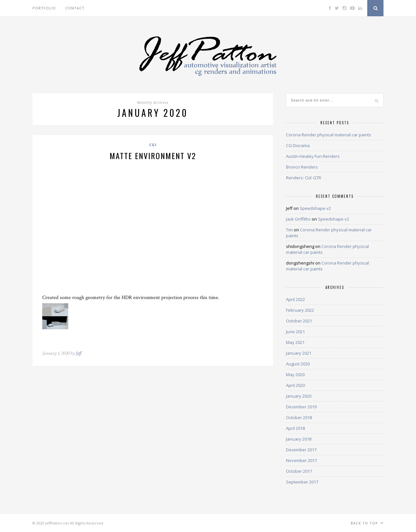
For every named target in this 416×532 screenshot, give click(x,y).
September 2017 (302, 482)
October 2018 (299, 417)
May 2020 (295, 375)
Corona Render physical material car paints (329, 135)
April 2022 (295, 299)
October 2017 (299, 471)
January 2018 (299, 439)
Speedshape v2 (315, 208)
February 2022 (300, 310)
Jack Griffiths (298, 219)
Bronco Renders (302, 167)
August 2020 (298, 364)
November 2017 (301, 460)
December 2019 (301, 407)
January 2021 (299, 353)
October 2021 (299, 321)
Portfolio (44, 8)
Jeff (78, 353)
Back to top (367, 523)
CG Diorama (298, 145)
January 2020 (299, 396)
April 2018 (295, 428)
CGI (153, 145)
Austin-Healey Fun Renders (313, 156)
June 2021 (295, 332)
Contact (75, 8)
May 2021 (295, 342)
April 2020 (295, 385)
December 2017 (301, 450)
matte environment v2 (153, 156)
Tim (289, 230)
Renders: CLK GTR (304, 178)
